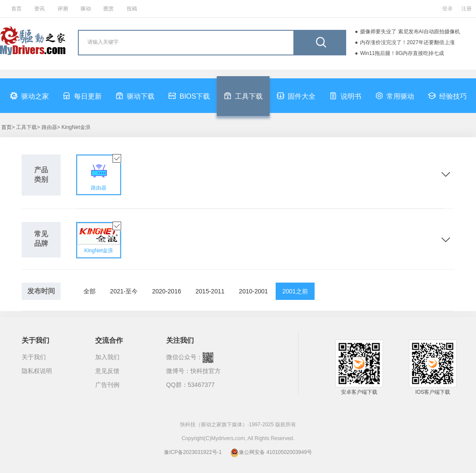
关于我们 (34, 357)
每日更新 (82, 96)
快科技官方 (206, 371)
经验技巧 (447, 96)
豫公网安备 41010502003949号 (271, 452)
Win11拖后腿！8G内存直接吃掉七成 (402, 53)
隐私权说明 (37, 371)
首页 (16, 9)
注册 (466, 9)
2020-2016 (167, 291)
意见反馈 (107, 371)
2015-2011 (210, 291)
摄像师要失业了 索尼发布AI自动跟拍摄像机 (410, 32)
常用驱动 (395, 96)
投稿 (132, 9)
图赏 (109, 9)
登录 (447, 9)
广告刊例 (107, 385)
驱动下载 (135, 96)
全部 (90, 291)
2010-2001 (253, 291)
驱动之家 (29, 96)
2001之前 (295, 291)
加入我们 (107, 357)
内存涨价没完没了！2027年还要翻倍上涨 (407, 42)
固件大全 (296, 96)
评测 (63, 9)
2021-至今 (124, 291)
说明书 (345, 96)
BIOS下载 (189, 96)
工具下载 (243, 96)
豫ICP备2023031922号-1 (193, 452)
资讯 (39, 9)
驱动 (86, 9)
